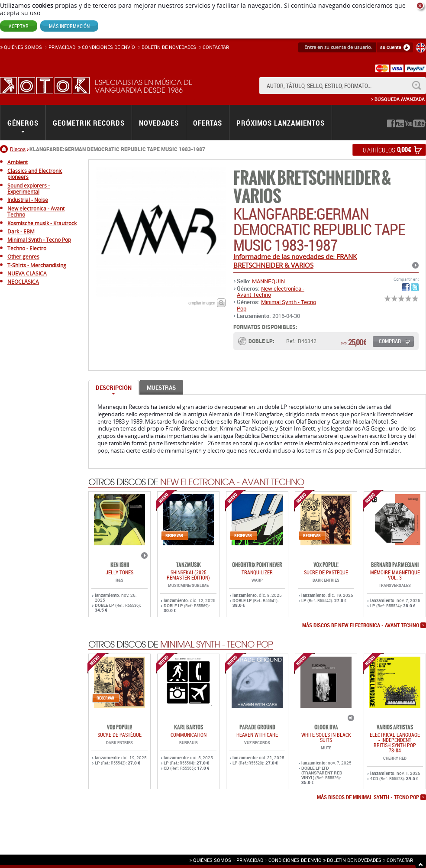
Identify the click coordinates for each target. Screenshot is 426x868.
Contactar (216, 47)
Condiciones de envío (295, 860)
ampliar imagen (202, 303)
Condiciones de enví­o (108, 47)
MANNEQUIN (268, 281)
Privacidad (62, 47)
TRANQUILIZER (257, 572)
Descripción (114, 388)
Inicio (5, 149)
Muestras (161, 388)
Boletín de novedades (169, 47)
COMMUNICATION (189, 735)
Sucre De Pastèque (326, 572)
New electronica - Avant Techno (271, 291)
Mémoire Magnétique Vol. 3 (395, 575)
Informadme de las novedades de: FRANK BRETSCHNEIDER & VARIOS (295, 261)
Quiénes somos (23, 47)
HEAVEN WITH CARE (257, 735)
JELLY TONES (119, 572)
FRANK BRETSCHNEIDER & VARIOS (312, 187)
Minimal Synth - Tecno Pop (276, 305)
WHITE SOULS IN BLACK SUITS (326, 737)
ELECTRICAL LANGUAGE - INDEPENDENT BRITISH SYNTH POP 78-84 (395, 742)
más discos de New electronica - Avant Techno (361, 625)
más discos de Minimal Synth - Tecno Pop (368, 797)
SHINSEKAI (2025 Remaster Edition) (188, 575)
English (421, 48)
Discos (18, 149)
